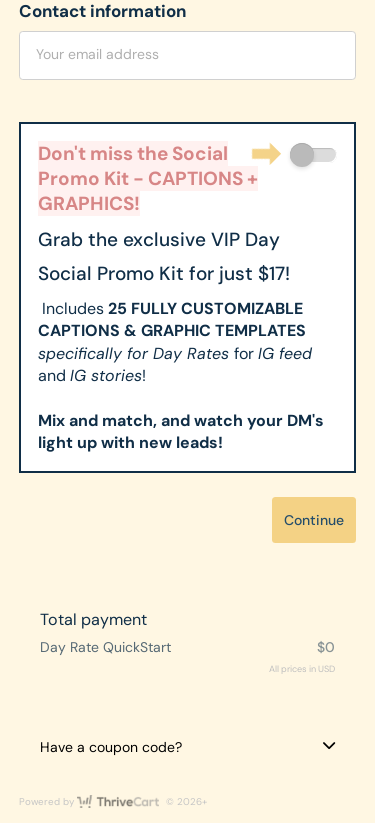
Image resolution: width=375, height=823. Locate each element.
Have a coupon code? (111, 747)
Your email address (97, 54)
